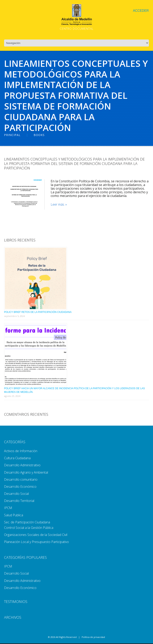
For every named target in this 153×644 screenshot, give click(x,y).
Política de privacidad (93, 637)
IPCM (8, 508)
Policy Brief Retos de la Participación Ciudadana (38, 312)
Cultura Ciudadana (17, 458)
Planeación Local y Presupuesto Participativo (36, 542)
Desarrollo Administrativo (22, 465)
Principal (12, 135)
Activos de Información (21, 451)
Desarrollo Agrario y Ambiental (26, 472)
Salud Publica (14, 515)
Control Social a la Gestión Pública (29, 528)
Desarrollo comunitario (21, 479)
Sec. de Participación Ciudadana (27, 522)
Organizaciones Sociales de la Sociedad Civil (36, 535)
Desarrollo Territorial (19, 501)
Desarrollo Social (16, 494)
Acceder (141, 11)
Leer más (57, 205)
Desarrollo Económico (20, 487)
